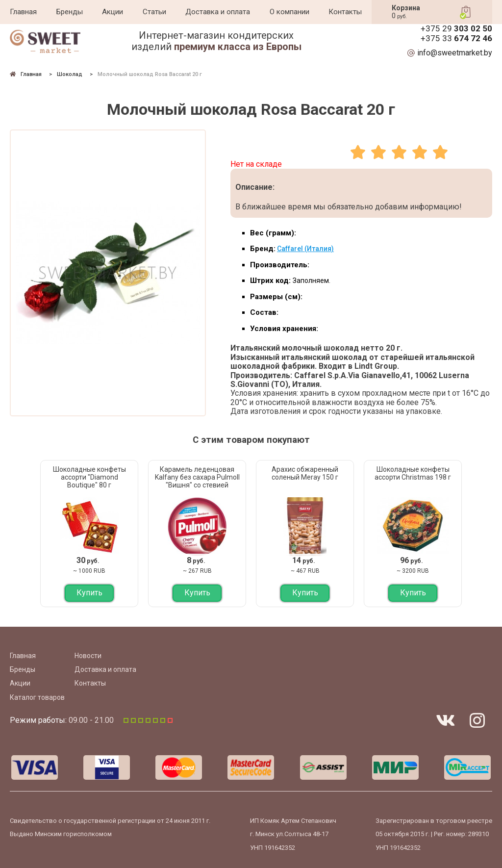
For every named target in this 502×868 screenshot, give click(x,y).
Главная (23, 12)
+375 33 (456, 38)
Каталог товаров (37, 697)
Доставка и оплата (218, 12)
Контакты (345, 12)
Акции (113, 12)
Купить (89, 593)
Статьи (154, 12)
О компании (289, 12)
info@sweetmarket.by (455, 53)
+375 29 (456, 29)
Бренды (70, 12)
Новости (88, 656)
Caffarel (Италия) (305, 249)
